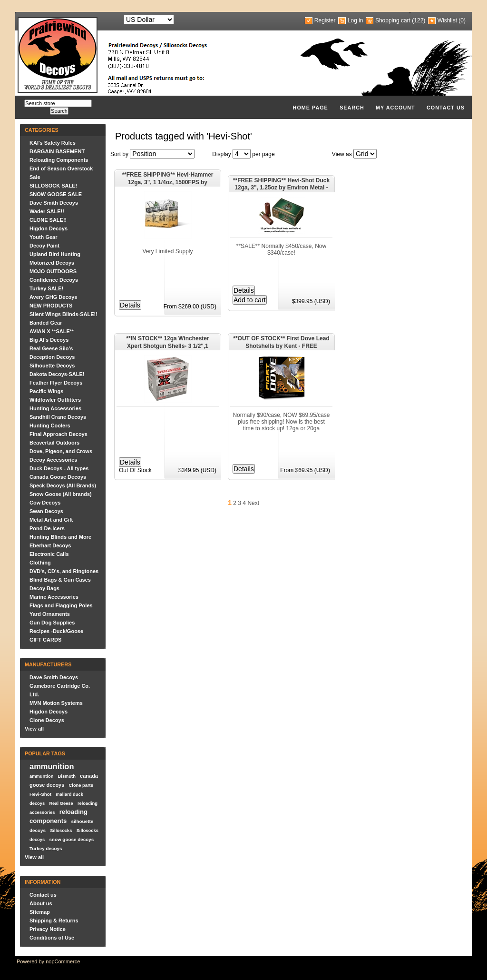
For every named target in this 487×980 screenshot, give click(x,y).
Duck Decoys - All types (59, 468)
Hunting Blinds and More (60, 537)
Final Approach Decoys (58, 434)
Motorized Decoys (52, 263)
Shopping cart (393, 20)
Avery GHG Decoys (53, 297)
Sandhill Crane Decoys (58, 417)
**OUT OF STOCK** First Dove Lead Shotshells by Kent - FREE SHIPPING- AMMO (281, 343)
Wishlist (447, 20)
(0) (462, 20)
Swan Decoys (46, 511)
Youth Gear (43, 237)
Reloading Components (59, 160)
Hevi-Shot (40, 794)
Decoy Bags (44, 588)
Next (253, 503)
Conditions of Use (52, 938)
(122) (419, 20)
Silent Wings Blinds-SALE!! (63, 314)
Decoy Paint (44, 246)
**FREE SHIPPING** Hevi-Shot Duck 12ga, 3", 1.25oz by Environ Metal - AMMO (281, 185)
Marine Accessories (54, 597)
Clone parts (81, 785)
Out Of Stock (135, 470)
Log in (356, 20)
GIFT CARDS (45, 640)
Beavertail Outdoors (54, 443)
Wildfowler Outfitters (55, 400)
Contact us (446, 108)
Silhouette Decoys (52, 366)
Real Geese (61, 803)
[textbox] (58, 103)
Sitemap (40, 912)
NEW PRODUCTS (51, 306)
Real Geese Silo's (51, 348)
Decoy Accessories (54, 460)
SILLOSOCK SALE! (53, 186)
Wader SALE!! (47, 211)
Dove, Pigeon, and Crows (61, 451)
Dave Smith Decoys (54, 203)
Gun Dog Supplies (52, 623)
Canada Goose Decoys (58, 477)
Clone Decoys (47, 720)
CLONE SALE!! (48, 220)
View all (34, 729)
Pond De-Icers (47, 528)
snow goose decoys (71, 839)
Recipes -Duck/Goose (56, 631)
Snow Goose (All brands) (61, 494)
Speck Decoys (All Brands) (63, 485)
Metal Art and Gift (51, 520)
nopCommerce (63, 961)
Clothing (40, 563)
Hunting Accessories (55, 408)
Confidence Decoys (54, 280)
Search (352, 108)
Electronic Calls (49, 554)
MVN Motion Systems (56, 703)
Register (325, 20)
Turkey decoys (46, 848)
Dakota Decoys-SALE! (57, 374)
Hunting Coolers (50, 426)
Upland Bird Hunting (55, 254)
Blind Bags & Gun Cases (60, 580)
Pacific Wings (46, 391)
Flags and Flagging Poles (61, 605)
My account (395, 108)
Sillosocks (61, 831)
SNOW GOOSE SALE (56, 194)
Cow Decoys (45, 503)
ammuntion (41, 776)
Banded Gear (46, 323)
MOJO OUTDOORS (53, 271)
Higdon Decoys (49, 228)
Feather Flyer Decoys (56, 383)
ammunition (52, 766)
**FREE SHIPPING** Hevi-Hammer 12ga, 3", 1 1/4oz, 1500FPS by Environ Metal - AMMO (167, 179)
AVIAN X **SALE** (52, 331)
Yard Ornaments (50, 614)
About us (41, 903)
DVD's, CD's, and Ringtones (64, 571)
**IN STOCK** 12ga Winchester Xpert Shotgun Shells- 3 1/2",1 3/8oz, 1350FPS (167, 343)
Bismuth (67, 776)
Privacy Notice (48, 929)
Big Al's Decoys (49, 340)
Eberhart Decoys (50, 545)
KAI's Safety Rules (53, 143)
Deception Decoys (52, 357)
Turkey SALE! (46, 288)
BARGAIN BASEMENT (57, 151)
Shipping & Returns (54, 921)
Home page (311, 108)
